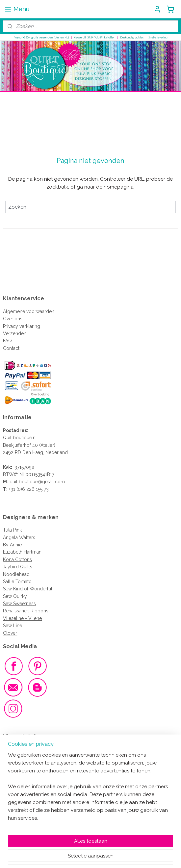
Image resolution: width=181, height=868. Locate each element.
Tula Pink (12, 530)
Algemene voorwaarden (29, 311)
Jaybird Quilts (18, 567)
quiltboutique (24, 482)
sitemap (67, 856)
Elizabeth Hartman (22, 552)
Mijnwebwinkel (158, 856)
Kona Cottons (17, 560)
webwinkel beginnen (103, 856)
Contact (11, 348)
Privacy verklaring (22, 326)
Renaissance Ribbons (26, 611)
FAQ (7, 341)
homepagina (119, 187)
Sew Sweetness (19, 604)
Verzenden (15, 333)
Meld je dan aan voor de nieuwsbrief (46, 813)
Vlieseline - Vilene (22, 618)
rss (80, 856)
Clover (10, 633)
